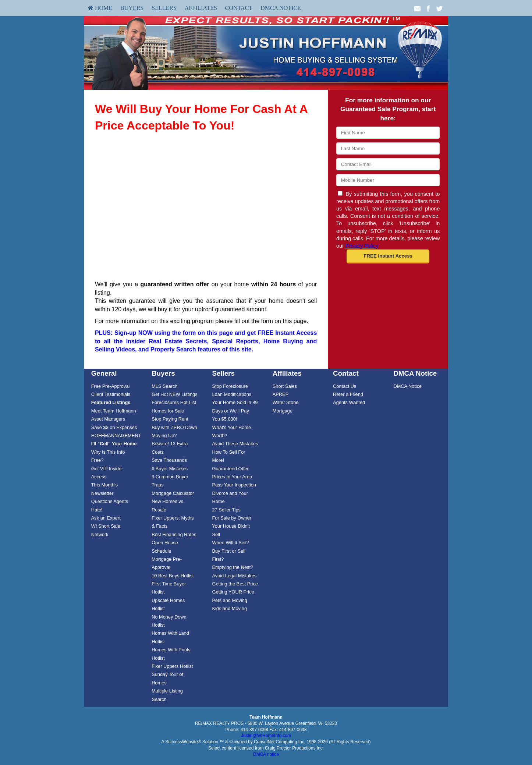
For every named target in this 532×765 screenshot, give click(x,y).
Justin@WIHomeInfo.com (266, 736)
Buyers (132, 8)
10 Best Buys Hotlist (173, 576)
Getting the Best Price (235, 584)
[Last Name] (388, 148)
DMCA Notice (281, 8)
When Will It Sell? (230, 543)
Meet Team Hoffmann (114, 411)
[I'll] (114, 444)
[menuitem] (100, 8)
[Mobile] (388, 180)
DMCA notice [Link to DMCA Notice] (266, 754)
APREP (281, 394)
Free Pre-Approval (111, 386)
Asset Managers (108, 419)
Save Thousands (169, 460)
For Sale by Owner (232, 518)
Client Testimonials (111, 394)
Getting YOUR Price (233, 592)
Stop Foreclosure (230, 386)
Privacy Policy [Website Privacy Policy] (362, 246)
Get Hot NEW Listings (174, 394)
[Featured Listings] (111, 402)
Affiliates (201, 8)
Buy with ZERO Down (174, 427)
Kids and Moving (229, 608)
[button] (388, 256)
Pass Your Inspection (234, 485)
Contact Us (345, 386)
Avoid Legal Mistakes (234, 576)
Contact (239, 8)
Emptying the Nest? (233, 567)
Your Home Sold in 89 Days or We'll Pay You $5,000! (235, 411)
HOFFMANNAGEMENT (116, 435)
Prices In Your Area (232, 477)
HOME (100, 8)
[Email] (388, 164)
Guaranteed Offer (230, 469)
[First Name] (388, 133)
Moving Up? (164, 435)
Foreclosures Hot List (174, 402)
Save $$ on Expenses (114, 427)
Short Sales (285, 386)
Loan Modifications (232, 394)
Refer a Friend (348, 394)
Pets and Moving (229, 600)
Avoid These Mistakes (235, 444)
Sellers (164, 8)
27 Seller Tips (226, 510)
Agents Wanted (349, 402)
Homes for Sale (168, 411)
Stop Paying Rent (170, 419)
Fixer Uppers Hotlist (172, 666)
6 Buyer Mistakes (170, 469)
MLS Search (164, 386)
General (104, 373)
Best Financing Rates (174, 534)
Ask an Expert (106, 518)
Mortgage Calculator (173, 493)
